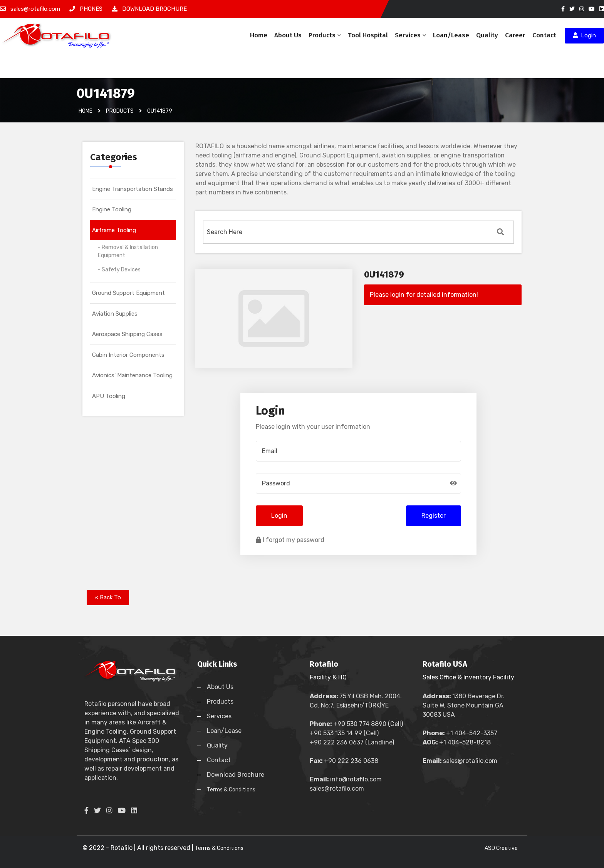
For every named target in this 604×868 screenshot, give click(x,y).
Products (325, 35)
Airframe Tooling (114, 230)
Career (515, 35)
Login (584, 35)
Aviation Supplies (115, 314)
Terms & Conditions (231, 790)
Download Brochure (236, 775)
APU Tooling (109, 396)
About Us (288, 35)
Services (410, 35)
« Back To (108, 597)
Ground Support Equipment (128, 293)
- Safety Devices (119, 270)
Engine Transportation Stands (133, 189)
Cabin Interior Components (128, 355)
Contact (544, 35)
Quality (487, 35)
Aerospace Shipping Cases (127, 334)
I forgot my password (290, 540)
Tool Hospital (368, 35)
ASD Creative (501, 848)
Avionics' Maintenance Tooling (132, 375)
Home (259, 35)
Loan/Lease (451, 35)
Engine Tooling (112, 209)
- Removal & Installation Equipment (128, 251)
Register (434, 516)
